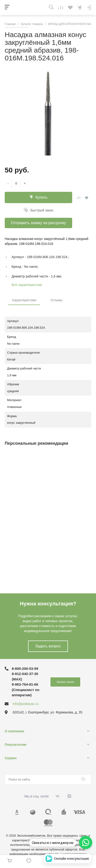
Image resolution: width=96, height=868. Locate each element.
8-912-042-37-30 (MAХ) (25, 676)
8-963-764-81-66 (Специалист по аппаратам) (26, 690)
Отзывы (56, 300)
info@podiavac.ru (26, 704)
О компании (14, 731)
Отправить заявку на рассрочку (38, 223)
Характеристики (24, 300)
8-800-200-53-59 (25, 669)
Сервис (11, 758)
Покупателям (16, 745)
